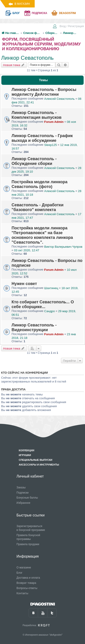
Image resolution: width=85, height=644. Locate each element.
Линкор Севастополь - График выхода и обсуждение (42, 138)
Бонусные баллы (27, 498)
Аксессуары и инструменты (39, 465)
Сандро (50, 311)
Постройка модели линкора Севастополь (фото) (40, 184)
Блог (19, 573)
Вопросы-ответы (27, 588)
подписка (39, 13)
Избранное (23, 503)
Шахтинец (51, 288)
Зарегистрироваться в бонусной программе (31, 528)
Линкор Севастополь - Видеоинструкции (34, 327)
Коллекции (27, 450)
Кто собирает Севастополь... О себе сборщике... (43, 304)
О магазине (24, 568)
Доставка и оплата (28, 578)
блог (16, 13)
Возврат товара (26, 583)
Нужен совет (24, 284)
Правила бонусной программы (28, 537)
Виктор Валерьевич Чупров (63, 247)
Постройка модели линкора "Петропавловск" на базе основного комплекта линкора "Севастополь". (42, 235)
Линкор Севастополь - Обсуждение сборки (34, 161)
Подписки (23, 493)
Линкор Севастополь (27, 58)
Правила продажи (28, 544)
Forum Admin (54, 122)
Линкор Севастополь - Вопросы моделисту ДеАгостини (44, 92)
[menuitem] (68, 27)
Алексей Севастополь (59, 99)
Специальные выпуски (36, 460)
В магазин (22, 4)
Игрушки (25, 455)
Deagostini (67, 13)
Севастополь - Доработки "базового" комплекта (38, 207)
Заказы (21, 487)
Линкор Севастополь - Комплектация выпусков (36, 115)
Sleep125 (51, 145)
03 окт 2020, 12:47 (27, 250)
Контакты (22, 593)
